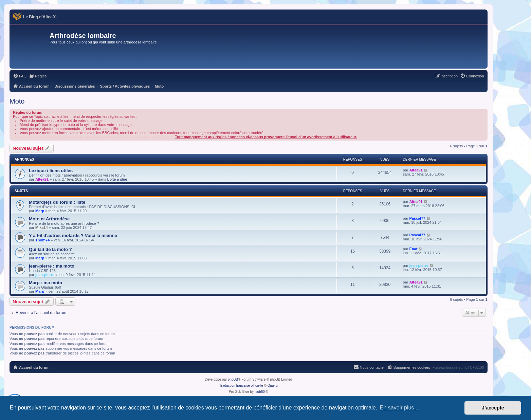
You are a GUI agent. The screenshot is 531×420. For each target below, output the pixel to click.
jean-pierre (45, 275)
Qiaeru (273, 386)
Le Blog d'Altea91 (40, 17)
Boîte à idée (117, 179)
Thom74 (42, 240)
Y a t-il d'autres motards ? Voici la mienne (73, 235)
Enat (414, 249)
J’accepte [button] (493, 408)
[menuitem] (20, 76)
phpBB (233, 379)
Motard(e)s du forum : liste (57, 202)
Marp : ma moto (45, 283)
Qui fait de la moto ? (50, 249)
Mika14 (42, 227)
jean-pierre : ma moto (52, 266)
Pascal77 (417, 218)
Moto (17, 101)
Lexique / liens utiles (51, 171)
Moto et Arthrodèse (49, 219)
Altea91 (42, 179)
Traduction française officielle (241, 386)
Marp (40, 211)
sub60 (260, 392)
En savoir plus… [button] (400, 408)
